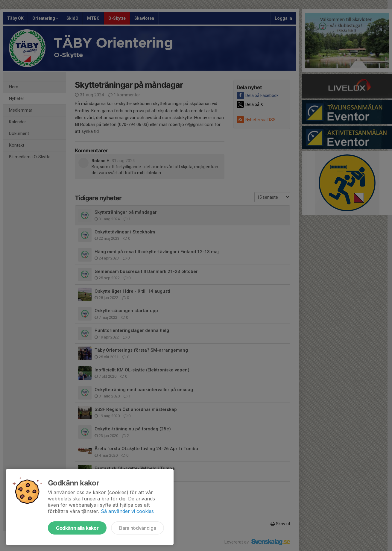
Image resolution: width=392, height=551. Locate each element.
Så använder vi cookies (127, 511)
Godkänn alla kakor (77, 528)
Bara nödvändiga (137, 528)
